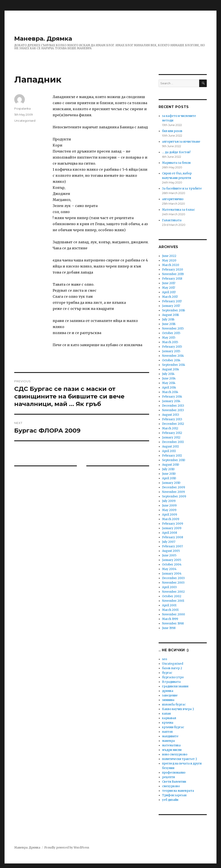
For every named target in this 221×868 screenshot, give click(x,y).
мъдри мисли (172, 750)
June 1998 (169, 628)
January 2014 (171, 401)
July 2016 (168, 319)
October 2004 (172, 565)
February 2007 (172, 546)
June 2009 (169, 506)
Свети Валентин (174, 782)
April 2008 (170, 533)
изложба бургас (174, 705)
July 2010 (168, 469)
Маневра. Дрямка (43, 38)
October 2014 (171, 360)
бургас (167, 673)
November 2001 (173, 601)
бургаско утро (173, 677)
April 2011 (169, 451)
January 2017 (171, 306)
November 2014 (173, 356)
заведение (170, 695)
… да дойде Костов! (176, 152)
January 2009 (172, 528)
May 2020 (169, 260)
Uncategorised (25, 121)
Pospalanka (22, 108)
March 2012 (170, 428)
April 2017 (169, 292)
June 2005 (169, 555)
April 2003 (169, 587)
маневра (168, 741)
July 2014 (168, 374)
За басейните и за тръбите (182, 189)
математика (171, 745)
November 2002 (173, 592)
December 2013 (173, 406)
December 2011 (173, 442)
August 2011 (170, 447)
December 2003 (173, 578)
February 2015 (172, 347)
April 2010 (169, 478)
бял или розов (172, 131)
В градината (171, 682)
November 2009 (173, 492)
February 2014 (172, 397)
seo (165, 659)
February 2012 (172, 433)
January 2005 (172, 560)
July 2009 (169, 501)
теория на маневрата (178, 791)
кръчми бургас (173, 727)
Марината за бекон (176, 163)
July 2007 (169, 542)
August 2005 (171, 551)
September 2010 (174, 460)
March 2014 (170, 392)
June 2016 (169, 324)
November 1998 (173, 624)
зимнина (168, 700)
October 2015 (171, 333)
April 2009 (170, 515)
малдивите (170, 736)
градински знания (175, 686)
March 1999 (170, 619)
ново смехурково (175, 754)
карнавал (169, 718)
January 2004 (172, 574)
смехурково (171, 786)
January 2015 (171, 351)
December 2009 (174, 487)
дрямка (168, 691)
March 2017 (170, 297)
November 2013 (173, 410)
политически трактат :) (179, 759)
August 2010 (171, 465)
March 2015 (170, 342)
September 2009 (174, 496)
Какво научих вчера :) (178, 709)
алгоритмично (173, 199)
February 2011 (172, 456)
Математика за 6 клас (178, 210)
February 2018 (172, 279)
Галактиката (172, 220)
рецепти (168, 777)
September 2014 (174, 365)
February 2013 (172, 419)
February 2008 (173, 537)
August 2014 (171, 369)
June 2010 (169, 474)
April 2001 (169, 605)
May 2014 (169, 383)
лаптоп (167, 732)
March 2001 (170, 610)
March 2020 (171, 265)
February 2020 (173, 270)
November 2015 (173, 329)
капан (166, 714)
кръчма (168, 723)
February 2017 (172, 301)
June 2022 (169, 256)
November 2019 (173, 274)
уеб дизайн (170, 800)
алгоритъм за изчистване (181, 142)
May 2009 (169, 510)
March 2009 (171, 519)
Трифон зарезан (174, 795)
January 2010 (171, 483)
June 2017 (169, 283)
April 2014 (169, 388)
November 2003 (173, 583)
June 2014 (169, 378)
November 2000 (174, 614)
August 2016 (170, 315)
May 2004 (169, 569)
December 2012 (173, 424)
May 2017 (169, 288)
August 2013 (171, 415)
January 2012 (171, 437)
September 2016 (174, 310)
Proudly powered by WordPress (67, 848)
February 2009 (173, 524)
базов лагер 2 (172, 668)
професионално (174, 773)
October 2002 (172, 596)
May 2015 (169, 338)
